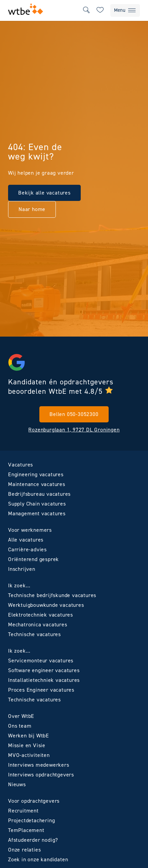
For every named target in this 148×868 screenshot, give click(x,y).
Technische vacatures (34, 634)
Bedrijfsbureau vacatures (39, 494)
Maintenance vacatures (37, 484)
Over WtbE (21, 716)
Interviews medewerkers (39, 765)
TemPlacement (26, 830)
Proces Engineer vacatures (41, 690)
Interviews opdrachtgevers (41, 775)
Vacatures (21, 465)
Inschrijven (22, 569)
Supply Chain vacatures (37, 504)
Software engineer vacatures (44, 670)
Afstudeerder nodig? (33, 840)
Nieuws (17, 784)
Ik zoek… (19, 585)
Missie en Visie (27, 745)
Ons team (20, 726)
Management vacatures (37, 513)
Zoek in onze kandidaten (38, 859)
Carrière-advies (27, 549)
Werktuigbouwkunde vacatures (46, 605)
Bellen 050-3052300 (74, 414)
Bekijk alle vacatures (44, 193)
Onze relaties (24, 850)
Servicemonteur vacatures (41, 661)
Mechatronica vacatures (38, 624)
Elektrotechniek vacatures (41, 615)
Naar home (32, 209)
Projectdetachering (31, 820)
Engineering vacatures (36, 474)
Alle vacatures (26, 540)
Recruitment (23, 811)
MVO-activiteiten (29, 755)
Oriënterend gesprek (33, 559)
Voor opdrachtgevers (34, 801)
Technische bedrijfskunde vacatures (52, 595)
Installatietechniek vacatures (44, 680)
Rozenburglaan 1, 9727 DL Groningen (74, 430)
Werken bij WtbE (29, 736)
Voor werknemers (30, 530)
